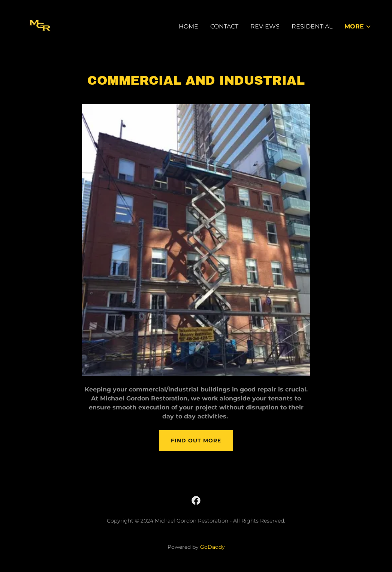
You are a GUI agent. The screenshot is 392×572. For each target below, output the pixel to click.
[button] (358, 27)
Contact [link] (224, 26)
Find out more (196, 441)
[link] (40, 25)
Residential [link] (312, 26)
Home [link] (189, 26)
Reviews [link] (265, 26)
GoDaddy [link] (212, 547)
